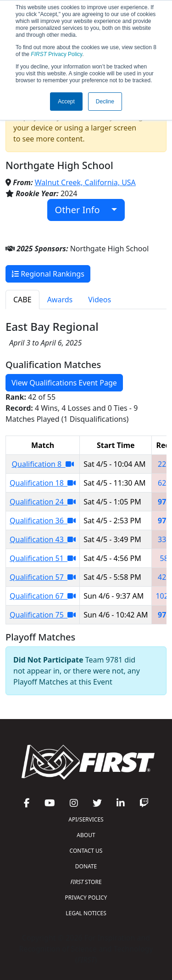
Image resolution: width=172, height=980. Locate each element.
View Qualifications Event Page (64, 383)
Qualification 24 (43, 502)
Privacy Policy (56, 54)
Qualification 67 (43, 596)
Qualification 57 (43, 577)
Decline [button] (105, 102)
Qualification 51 (43, 558)
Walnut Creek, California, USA (85, 182)
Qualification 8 (43, 464)
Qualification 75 (43, 615)
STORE (86, 882)
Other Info (82, 210)
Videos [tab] (100, 300)
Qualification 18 (43, 483)
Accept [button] (66, 102)
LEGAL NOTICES (86, 913)
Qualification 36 (43, 521)
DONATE (86, 866)
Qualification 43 (43, 539)
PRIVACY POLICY (86, 898)
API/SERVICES (86, 819)
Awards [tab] (60, 300)
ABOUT (86, 835)
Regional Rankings (48, 274)
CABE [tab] (22, 300)
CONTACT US (86, 851)
